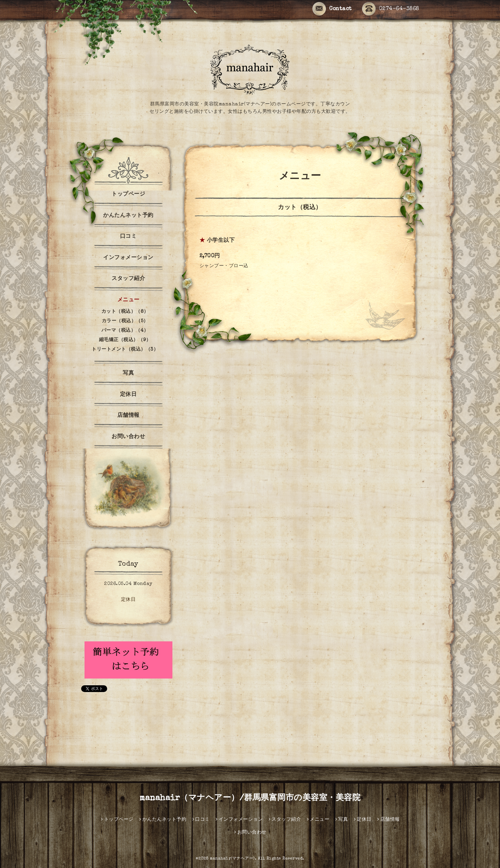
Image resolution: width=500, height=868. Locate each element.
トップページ (128, 195)
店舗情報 (128, 416)
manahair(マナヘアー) (232, 859)
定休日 (128, 395)
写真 (128, 374)
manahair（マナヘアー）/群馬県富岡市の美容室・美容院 (250, 798)
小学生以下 (221, 241)
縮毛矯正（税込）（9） (125, 340)
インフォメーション (128, 258)
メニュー (128, 300)
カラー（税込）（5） (125, 321)
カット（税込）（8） (125, 312)
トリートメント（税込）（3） (125, 350)
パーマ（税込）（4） (125, 331)
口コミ (128, 237)
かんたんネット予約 (128, 216)
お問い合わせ (128, 437)
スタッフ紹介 (128, 279)
